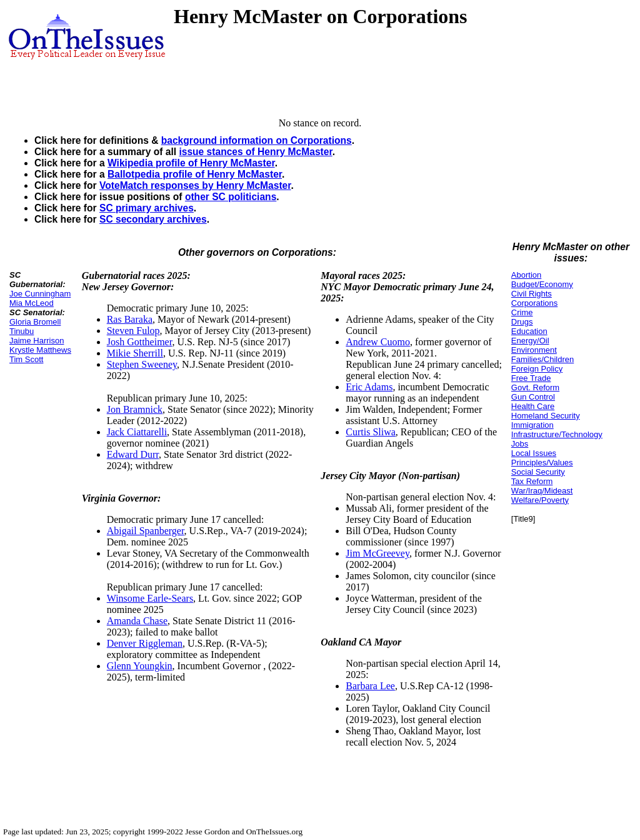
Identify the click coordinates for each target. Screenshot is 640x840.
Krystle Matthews (40, 350)
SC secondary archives (153, 219)
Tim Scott (26, 359)
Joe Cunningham (40, 294)
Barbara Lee (370, 686)
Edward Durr (133, 454)
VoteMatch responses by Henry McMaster (195, 185)
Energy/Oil (530, 341)
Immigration (532, 425)
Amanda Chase (137, 621)
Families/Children (542, 359)
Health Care (533, 406)
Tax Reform (532, 481)
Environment (534, 350)
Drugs (522, 322)
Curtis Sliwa (371, 432)
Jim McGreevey (377, 553)
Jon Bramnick (135, 409)
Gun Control (533, 397)
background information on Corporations (257, 140)
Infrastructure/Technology (557, 434)
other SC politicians (231, 197)
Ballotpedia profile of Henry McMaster (195, 174)
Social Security (538, 472)
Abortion (526, 275)
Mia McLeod (32, 303)
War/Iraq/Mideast (542, 491)
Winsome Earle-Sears (150, 598)
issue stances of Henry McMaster (255, 152)
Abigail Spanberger (146, 531)
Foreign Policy (537, 369)
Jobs (520, 444)
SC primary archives (147, 208)
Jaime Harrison (37, 341)
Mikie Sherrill (135, 353)
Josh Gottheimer (140, 342)
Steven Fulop (133, 331)
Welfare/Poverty (540, 500)
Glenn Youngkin (140, 666)
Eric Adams (369, 387)
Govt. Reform (535, 387)
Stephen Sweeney (142, 364)
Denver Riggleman (145, 643)
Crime (522, 312)
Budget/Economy (542, 284)
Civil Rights (532, 294)
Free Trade (531, 378)
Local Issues (534, 453)
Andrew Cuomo (378, 342)
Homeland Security (546, 416)
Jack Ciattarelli (137, 432)
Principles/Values (542, 463)
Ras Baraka (130, 319)
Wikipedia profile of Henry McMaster (191, 163)
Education (529, 331)
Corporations (534, 303)
